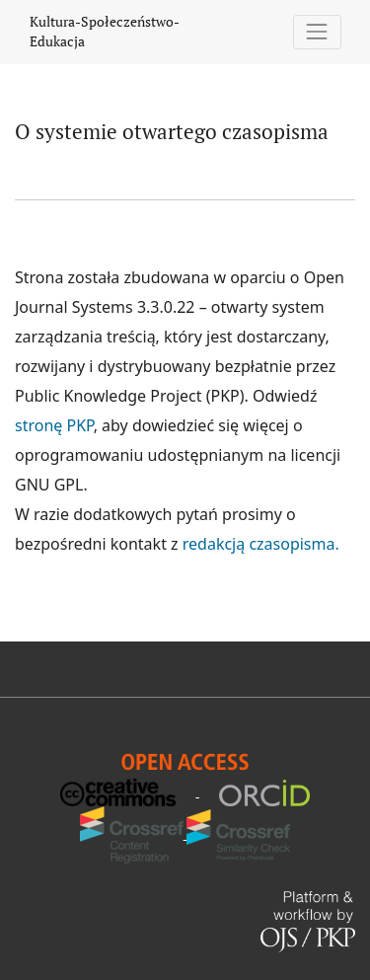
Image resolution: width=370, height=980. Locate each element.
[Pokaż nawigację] (317, 32)
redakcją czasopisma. (261, 544)
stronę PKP (54, 425)
